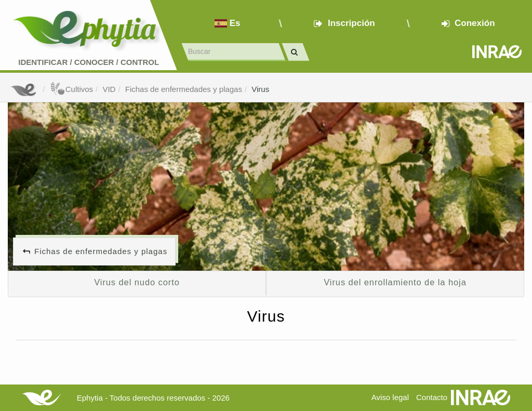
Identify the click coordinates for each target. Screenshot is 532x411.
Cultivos (71, 89)
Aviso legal (390, 397)
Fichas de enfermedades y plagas (184, 89)
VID (109, 89)
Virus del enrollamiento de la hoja (395, 282)
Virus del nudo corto (137, 282)
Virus (260, 89)
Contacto (432, 397)
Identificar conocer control (89, 62)
